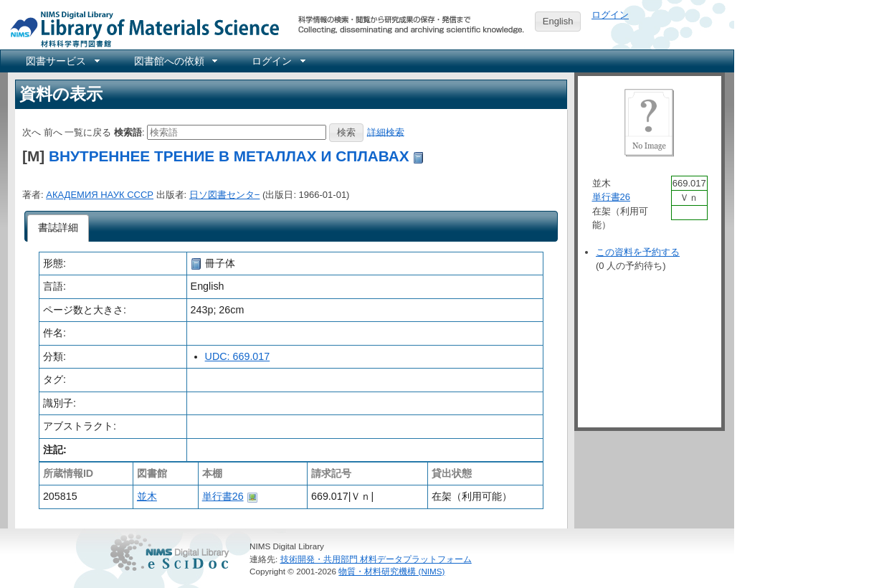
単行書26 (223, 496)
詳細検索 (386, 132)
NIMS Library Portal (141, 28)
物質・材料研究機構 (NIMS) (391, 571)
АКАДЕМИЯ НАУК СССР (100, 195)
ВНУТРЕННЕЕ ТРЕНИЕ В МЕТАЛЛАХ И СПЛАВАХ (229, 156)
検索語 (128, 132)
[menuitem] (62, 61)
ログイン (610, 15)
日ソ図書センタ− (225, 195)
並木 (147, 496)
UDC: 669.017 (238, 356)
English (558, 21)
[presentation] (58, 228)
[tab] (58, 228)
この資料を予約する (638, 252)
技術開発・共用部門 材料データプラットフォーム (376, 559)
